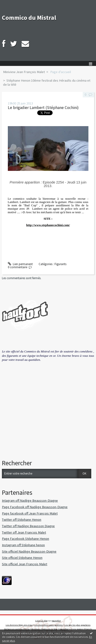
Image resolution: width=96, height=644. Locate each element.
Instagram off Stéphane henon (23, 545)
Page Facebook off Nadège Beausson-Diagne (35, 507)
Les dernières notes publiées (49, 625)
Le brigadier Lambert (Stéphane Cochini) (43, 108)
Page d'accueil (61, 72)
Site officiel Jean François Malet (25, 564)
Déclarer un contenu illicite (17, 629)
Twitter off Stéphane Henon (22, 520)
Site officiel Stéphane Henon (22, 558)
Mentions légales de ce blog (44, 629)
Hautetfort (56, 621)
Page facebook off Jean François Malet (30, 513)
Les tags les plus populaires (78, 625)
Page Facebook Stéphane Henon (25, 539)
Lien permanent (20, 264)
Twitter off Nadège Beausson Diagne (28, 526)
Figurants (60, 264)
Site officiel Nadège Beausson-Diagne (29, 551)
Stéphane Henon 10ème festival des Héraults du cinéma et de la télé (47, 83)
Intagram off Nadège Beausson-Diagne (30, 500)
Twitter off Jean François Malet (24, 532)
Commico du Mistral (29, 17)
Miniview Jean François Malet (24, 72)
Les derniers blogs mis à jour (19, 625)
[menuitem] (25, 72)
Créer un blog (41, 621)
